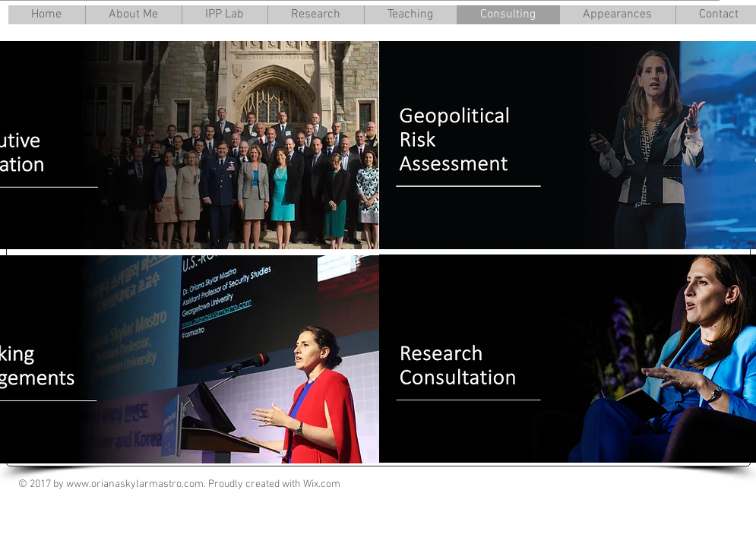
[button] (133, 15)
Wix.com (322, 484)
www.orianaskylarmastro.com (135, 484)
